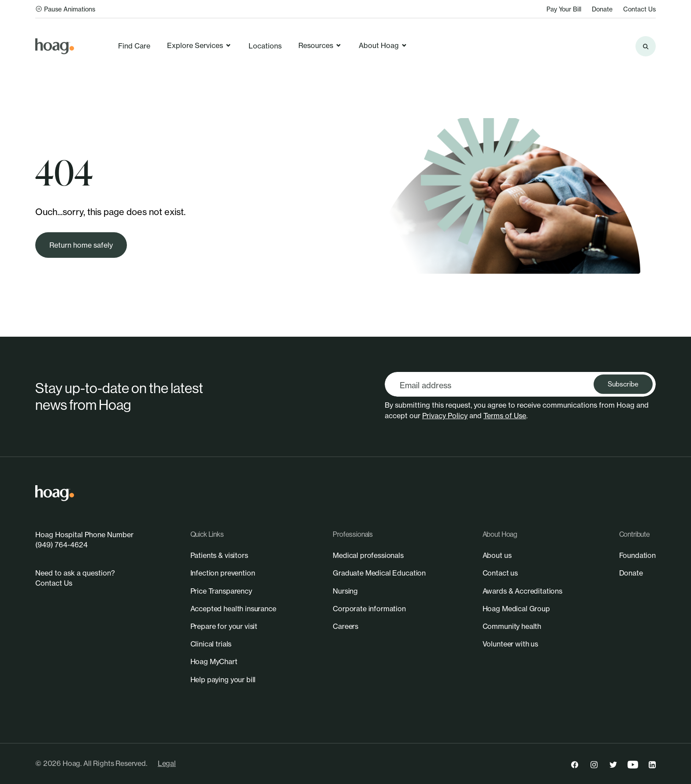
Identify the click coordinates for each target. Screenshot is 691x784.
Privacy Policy (445, 416)
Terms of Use (505, 416)
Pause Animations (65, 9)
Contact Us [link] (639, 9)
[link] (55, 46)
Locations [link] (265, 46)
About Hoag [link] (383, 45)
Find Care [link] (134, 46)
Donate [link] (602, 9)
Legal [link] (167, 763)
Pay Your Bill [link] (564, 9)
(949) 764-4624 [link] (61, 545)
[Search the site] (646, 46)
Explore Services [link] (199, 45)
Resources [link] (320, 45)
